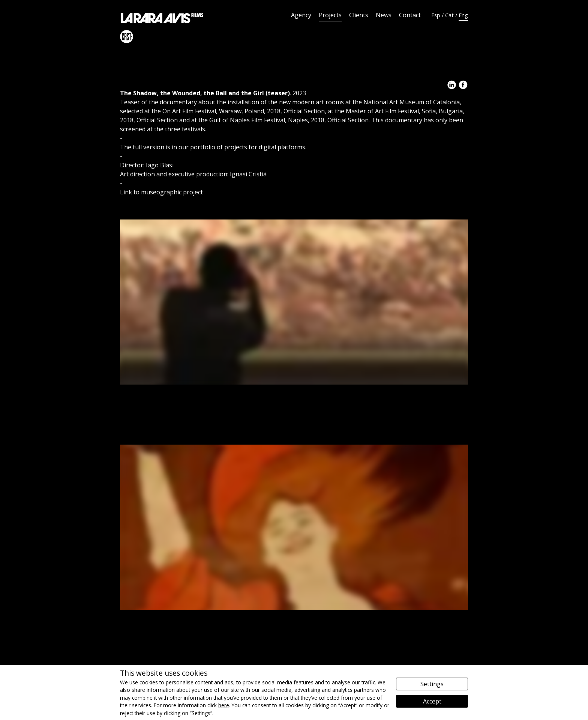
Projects (330, 15)
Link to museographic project (161, 192)
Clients (359, 15)
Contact (410, 15)
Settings (432, 684)
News (384, 15)
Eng (463, 15)
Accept (432, 701)
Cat (449, 15)
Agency (301, 15)
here (224, 705)
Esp (436, 15)
